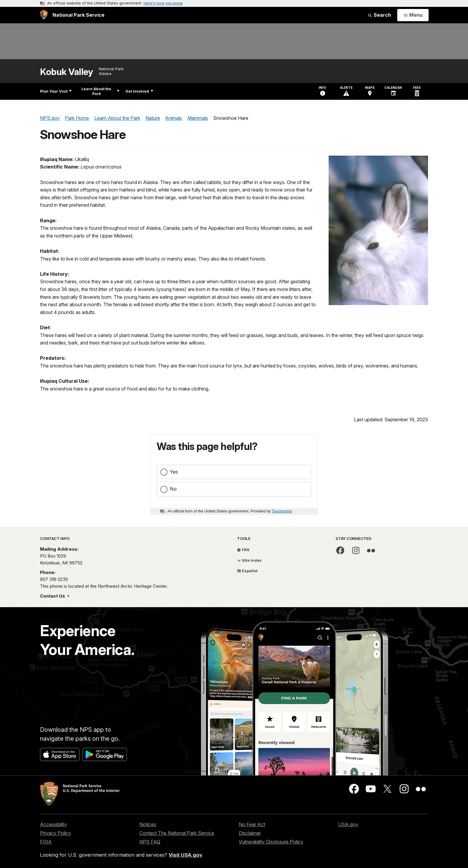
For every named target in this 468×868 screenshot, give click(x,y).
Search (379, 15)
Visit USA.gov (185, 855)
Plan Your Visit (56, 91)
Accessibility (53, 824)
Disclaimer (250, 833)
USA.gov (348, 824)
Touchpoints (282, 511)
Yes (174, 472)
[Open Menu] (413, 15)
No (173, 489)
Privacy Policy (56, 833)
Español (247, 571)
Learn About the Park (100, 91)
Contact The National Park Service (177, 833)
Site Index (249, 560)
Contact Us (53, 596)
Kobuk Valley (66, 72)
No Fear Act (252, 824)
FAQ (243, 549)
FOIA (46, 842)
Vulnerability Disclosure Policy (271, 842)
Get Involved (139, 91)
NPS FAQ (150, 842)
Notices (148, 824)
